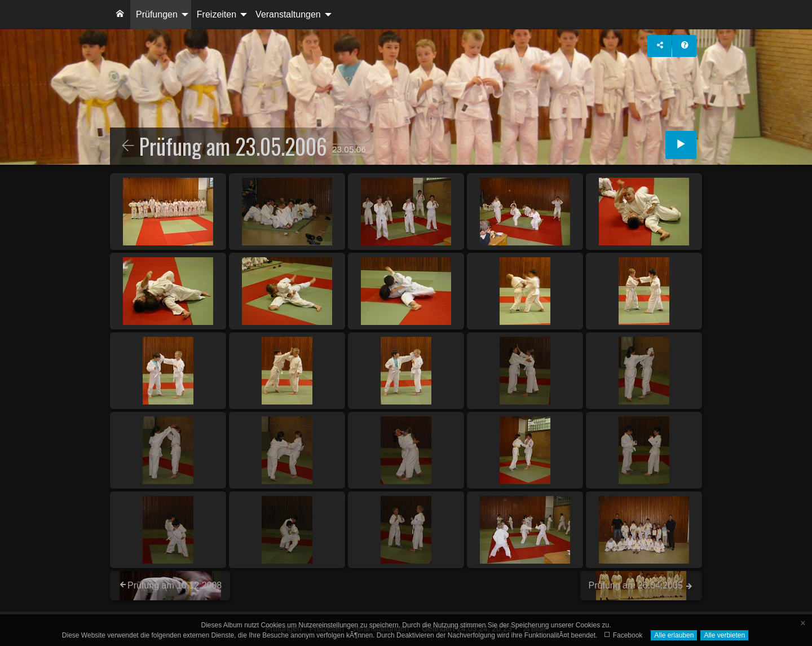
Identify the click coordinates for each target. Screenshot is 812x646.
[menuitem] (120, 15)
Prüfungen (157, 14)
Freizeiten (217, 14)
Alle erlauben (674, 635)
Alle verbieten (724, 635)
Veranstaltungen (288, 14)
